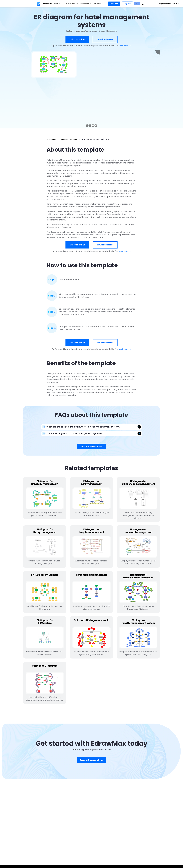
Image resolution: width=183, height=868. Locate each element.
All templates (53, 139)
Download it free (105, 39)
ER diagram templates (72, 139)
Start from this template (92, 447)
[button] (87, 126)
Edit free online (77, 39)
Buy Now (133, 4)
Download (119, 4)
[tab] (91, 427)
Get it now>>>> (125, 46)
